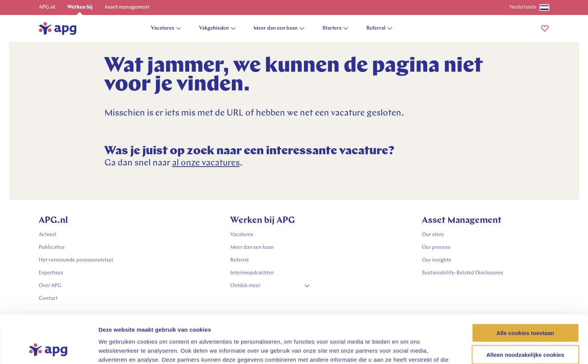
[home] (57, 29)
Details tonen (406, 349)
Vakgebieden (217, 28)
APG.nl (47, 7)
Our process (436, 247)
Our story (433, 235)
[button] (545, 29)
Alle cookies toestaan (525, 289)
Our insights (437, 260)
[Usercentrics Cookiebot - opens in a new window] (49, 349)
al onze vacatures (206, 163)
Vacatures (166, 28)
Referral (379, 28)
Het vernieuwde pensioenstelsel (76, 260)
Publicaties (52, 247)
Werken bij (80, 7)
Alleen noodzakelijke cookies (525, 311)
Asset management (127, 7)
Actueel (48, 235)
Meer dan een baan (279, 28)
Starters (335, 28)
